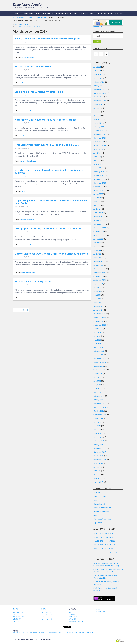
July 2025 (97, 108)
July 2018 (97, 422)
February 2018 (99, 441)
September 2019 (100, 370)
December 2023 (99, 179)
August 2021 (98, 284)
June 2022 (97, 246)
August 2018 (98, 418)
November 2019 (100, 362)
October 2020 (99, 321)
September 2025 (100, 101)
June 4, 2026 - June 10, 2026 (104, 533)
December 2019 (99, 358)
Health (38, 13)
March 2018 (98, 437)
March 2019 (98, 392)
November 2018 (100, 407)
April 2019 (97, 388)
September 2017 (100, 459)
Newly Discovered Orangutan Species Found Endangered (47, 39)
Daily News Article (27, 4)
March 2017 (98, 482)
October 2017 (99, 456)
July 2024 (97, 153)
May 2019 (97, 385)
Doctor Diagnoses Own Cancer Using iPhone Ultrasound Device (51, 254)
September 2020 (100, 325)
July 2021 (97, 287)
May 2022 (97, 250)
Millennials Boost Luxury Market (33, 281)
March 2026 (98, 78)
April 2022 (97, 254)
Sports (92, 13)
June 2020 (97, 336)
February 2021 (99, 306)
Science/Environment (81, 13)
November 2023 (100, 183)
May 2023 (97, 205)
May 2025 (97, 115)
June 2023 (97, 201)
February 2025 (99, 127)
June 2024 (97, 157)
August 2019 (98, 374)
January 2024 (98, 175)
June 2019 (97, 381)
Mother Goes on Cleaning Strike (33, 66)
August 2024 (98, 149)
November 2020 (100, 317)
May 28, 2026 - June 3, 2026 (104, 537)
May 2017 (97, 474)
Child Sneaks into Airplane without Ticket (39, 92)
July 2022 (97, 243)
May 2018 (97, 430)
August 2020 (98, 329)
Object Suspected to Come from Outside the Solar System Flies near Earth (51, 202)
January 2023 (98, 220)
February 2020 (99, 351)
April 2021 (97, 299)
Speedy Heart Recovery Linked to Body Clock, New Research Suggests (49, 171)
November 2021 (100, 273)
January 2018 (98, 445)
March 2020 (98, 347)
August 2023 (98, 194)
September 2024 (100, 145)
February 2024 (99, 172)
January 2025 (98, 130)
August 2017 (98, 463)
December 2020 (99, 314)
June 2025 (97, 112)
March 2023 (98, 213)
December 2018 (99, 403)
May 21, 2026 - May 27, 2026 (104, 541)
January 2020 (98, 355)
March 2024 (98, 168)
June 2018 (97, 426)
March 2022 (98, 258)
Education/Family (28, 13)
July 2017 (97, 467)
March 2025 (98, 123)
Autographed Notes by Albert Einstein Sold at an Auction (48, 228)
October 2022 (99, 231)
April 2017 (97, 478)
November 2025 (100, 93)
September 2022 (100, 235)
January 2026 (98, 86)
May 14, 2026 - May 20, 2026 (104, 544)
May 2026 (97, 71)
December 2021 (99, 269)
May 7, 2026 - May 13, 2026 (104, 548)
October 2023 (99, 186)
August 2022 (98, 239)
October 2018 (99, 411)
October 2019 (99, 366)
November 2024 (100, 138)
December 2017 (99, 448)
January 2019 (98, 400)
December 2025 (99, 89)
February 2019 (99, 396)
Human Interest (48, 13)
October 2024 (99, 142)
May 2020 (97, 340)
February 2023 (99, 216)
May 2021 (97, 295)
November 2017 (100, 452)
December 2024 (99, 134)
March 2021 (98, 302)
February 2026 (99, 82)
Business (17, 13)
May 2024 (97, 160)
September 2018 (100, 415)
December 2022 (99, 224)
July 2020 (97, 332)
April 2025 (97, 119)
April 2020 (97, 344)
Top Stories (119, 13)
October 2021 (99, 276)
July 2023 (97, 198)
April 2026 (97, 74)
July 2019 (97, 377)
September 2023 (100, 190)
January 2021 (98, 310)
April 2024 (97, 164)
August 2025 (98, 104)
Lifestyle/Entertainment (63, 13)
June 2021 (97, 291)
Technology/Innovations (105, 13)
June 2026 (97, 67)
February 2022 (99, 261)
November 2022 (100, 228)
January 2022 (98, 265)
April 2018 (97, 433)
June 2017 (97, 471)
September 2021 (100, 280)
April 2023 (97, 209)
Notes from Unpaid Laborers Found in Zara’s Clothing (45, 120)
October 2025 (99, 97)
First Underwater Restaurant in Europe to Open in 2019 (47, 145)
